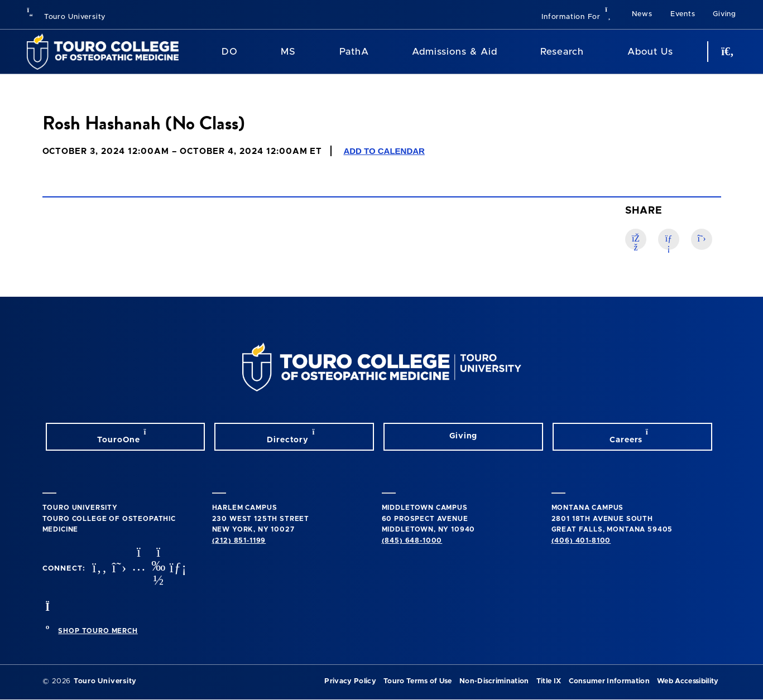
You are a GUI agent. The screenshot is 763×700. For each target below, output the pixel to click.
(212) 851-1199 (239, 540)
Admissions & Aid (455, 52)
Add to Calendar (384, 151)
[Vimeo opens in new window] (157, 569)
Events (683, 14)
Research (562, 52)
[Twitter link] (702, 239)
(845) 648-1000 (412, 540)
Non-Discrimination (494, 681)
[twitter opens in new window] (118, 569)
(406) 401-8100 (581, 540)
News (642, 14)
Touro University (66, 17)
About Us (650, 52)
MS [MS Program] (288, 52)
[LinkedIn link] (669, 239)
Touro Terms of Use (418, 681)
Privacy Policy (350, 681)
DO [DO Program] (230, 52)
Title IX (549, 681)
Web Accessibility (688, 681)
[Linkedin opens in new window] (177, 569)
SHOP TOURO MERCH (98, 631)
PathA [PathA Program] (354, 52)
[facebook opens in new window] (98, 569)
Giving (724, 14)
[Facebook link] (636, 239)
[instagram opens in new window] (137, 569)
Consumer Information (609, 681)
